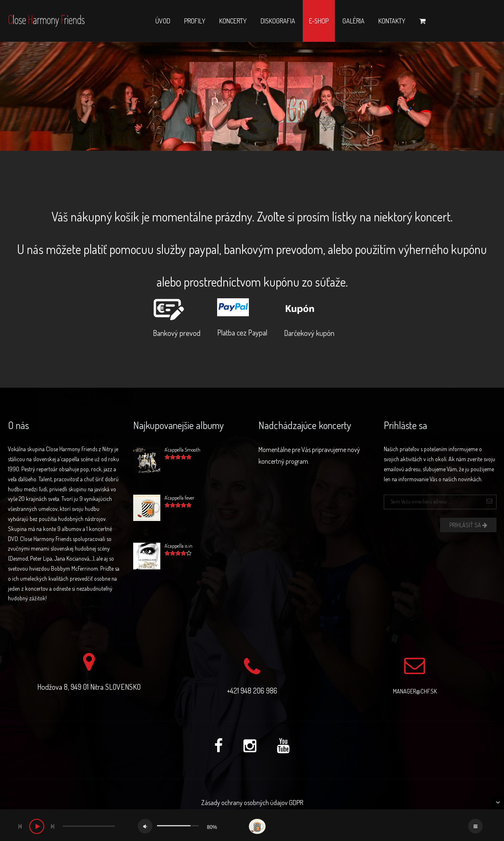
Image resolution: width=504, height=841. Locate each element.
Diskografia (278, 21)
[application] (252, 825)
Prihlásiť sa (468, 525)
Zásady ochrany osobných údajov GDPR (252, 803)
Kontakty (392, 21)
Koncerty (233, 21)
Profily (195, 21)
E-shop (319, 21)
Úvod (163, 21)
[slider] (89, 826)
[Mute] (145, 826)
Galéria (353, 21)
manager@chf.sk (415, 691)
